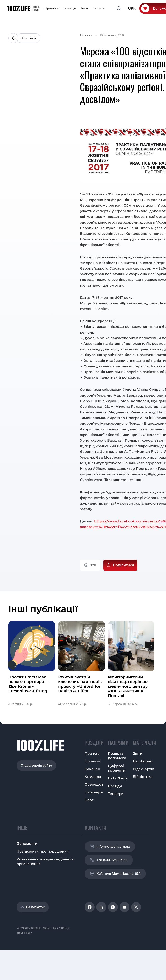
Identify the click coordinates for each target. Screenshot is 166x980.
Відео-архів (143, 769)
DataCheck (118, 778)
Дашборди (143, 761)
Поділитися (123, 565)
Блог (85, 8)
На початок (33, 907)
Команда (93, 777)
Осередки (94, 784)
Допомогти (27, 844)
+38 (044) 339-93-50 (109, 860)
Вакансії (92, 769)
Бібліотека (143, 777)
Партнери (94, 792)
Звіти (138, 753)
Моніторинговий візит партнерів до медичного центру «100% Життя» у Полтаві (128, 686)
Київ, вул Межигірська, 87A (115, 874)
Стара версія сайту (36, 765)
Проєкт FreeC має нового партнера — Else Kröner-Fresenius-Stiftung (29, 684)
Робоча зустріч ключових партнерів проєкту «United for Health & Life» (80, 684)
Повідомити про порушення (43, 851)
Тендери (116, 794)
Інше (97, 8)
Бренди (70, 8)
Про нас (36, 8)
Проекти (51, 8)
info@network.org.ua (110, 847)
